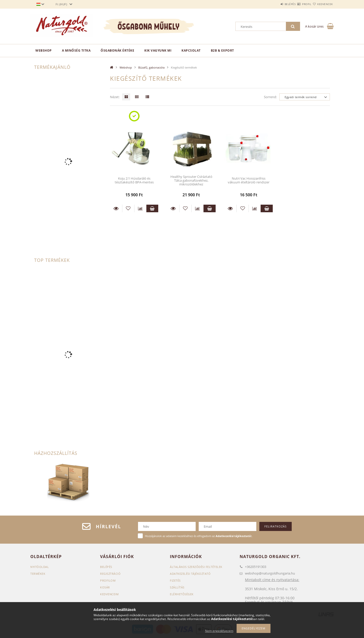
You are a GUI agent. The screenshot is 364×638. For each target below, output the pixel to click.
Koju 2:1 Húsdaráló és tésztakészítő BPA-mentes (134, 180)
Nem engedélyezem (219, 631)
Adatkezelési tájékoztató (190, 574)
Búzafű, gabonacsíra (151, 67)
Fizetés (175, 580)
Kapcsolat (191, 50)
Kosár (105, 587)
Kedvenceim (109, 594)
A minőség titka (76, 50)
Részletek (116, 208)
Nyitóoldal (40, 567)
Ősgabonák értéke (117, 50)
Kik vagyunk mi (158, 50)
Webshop (44, 50)
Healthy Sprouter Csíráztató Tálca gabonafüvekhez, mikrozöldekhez (191, 180)
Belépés (275, 4)
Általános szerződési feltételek (196, 567)
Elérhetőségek (182, 594)
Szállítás (177, 587)
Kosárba (152, 208)
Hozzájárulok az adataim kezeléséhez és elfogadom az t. (199, 536)
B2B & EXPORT (222, 50)
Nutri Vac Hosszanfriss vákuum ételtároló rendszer (249, 180)
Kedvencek (322, 4)
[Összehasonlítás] (140, 208)
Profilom (108, 580)
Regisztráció (110, 574)
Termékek (38, 574)
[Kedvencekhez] (128, 208)
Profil (298, 4)
